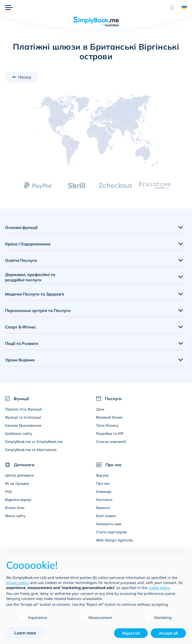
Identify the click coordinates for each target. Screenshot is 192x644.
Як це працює (17, 483)
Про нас (103, 483)
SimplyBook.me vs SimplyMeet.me (34, 442)
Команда (104, 491)
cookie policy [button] (159, 588)
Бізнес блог (15, 508)
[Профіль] (172, 8)
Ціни (100, 409)
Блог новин (106, 516)
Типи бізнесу (107, 425)
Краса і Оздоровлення (28, 244)
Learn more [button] (25, 633)
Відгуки (102, 475)
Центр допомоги (19, 475)
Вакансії (103, 508)
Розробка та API (110, 433)
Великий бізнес (110, 417)
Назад (25, 77)
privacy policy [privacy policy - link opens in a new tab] (18, 583)
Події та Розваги (22, 343)
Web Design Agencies (115, 540)
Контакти (104, 500)
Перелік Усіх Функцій (23, 409)
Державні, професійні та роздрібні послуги (30, 277)
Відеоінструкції (18, 500)
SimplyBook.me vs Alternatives (31, 450)
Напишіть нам (109, 524)
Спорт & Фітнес (20, 327)
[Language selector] (182, 8)
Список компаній (111, 442)
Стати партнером (111, 532)
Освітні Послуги (21, 260)
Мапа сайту (15, 516)
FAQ (8, 491)
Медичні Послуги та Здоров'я (35, 294)
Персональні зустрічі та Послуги (38, 310)
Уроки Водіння (20, 360)
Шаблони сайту (19, 433)
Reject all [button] (131, 633)
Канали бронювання (23, 425)
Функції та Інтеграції (23, 417)
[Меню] (9, 8)
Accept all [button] (168, 633)
